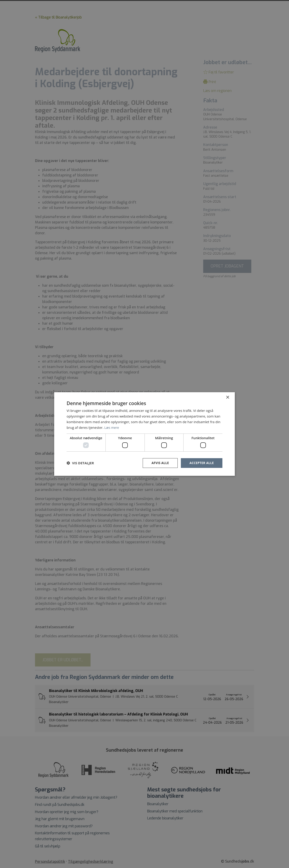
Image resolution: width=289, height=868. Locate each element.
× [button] (227, 397)
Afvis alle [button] (159, 463)
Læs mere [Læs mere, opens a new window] (112, 427)
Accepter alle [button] (201, 463)
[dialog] (144, 434)
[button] (80, 463)
